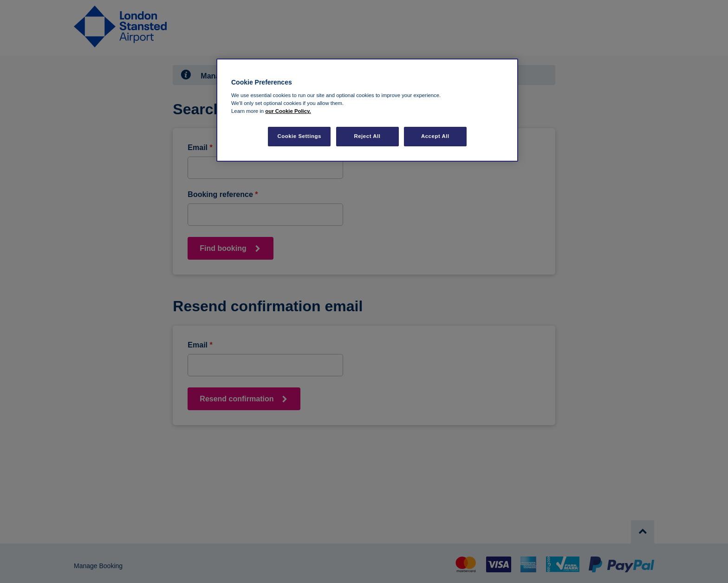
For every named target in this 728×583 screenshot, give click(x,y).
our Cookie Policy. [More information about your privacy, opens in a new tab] (288, 111)
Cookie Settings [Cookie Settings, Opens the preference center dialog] (299, 136)
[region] (367, 110)
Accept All (435, 136)
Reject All (367, 136)
